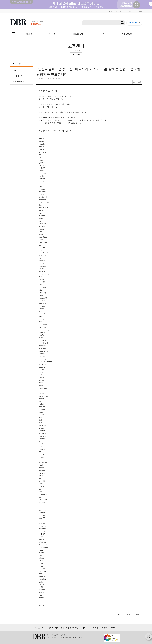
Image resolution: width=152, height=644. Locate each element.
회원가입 (119, 11)
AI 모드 (135, 23)
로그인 (111, 11)
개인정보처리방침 (73, 628)
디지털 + (53, 34)
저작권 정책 (60, 628)
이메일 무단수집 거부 (90, 628)
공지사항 (16, 64)
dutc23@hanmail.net (47, 362)
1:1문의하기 (76, 54)
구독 (102, 34)
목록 (128, 614)
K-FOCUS (127, 34)
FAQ (14, 70)
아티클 (29, 34)
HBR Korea (138, 11)
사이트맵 (104, 628)
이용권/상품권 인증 (20, 82)
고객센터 (128, 11)
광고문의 (114, 628)
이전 (119, 614)
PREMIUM (78, 34)
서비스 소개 (39, 628)
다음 (138, 614)
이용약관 (50, 628)
